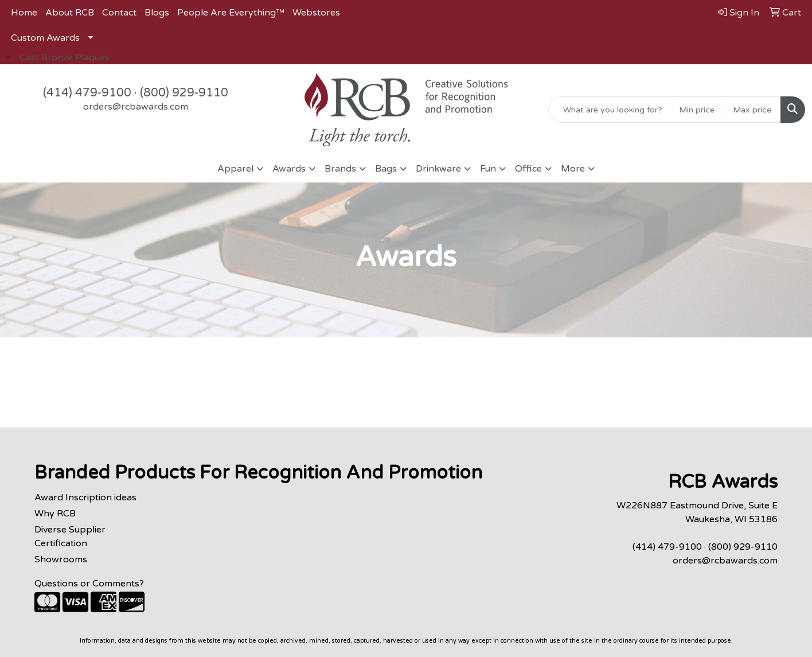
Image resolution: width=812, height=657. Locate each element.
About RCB (70, 13)
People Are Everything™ (231, 13)
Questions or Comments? (89, 584)
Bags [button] (386, 169)
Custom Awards (45, 38)
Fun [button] (488, 169)
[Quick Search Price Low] (700, 110)
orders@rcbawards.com (136, 107)
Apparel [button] (235, 169)
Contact (119, 13)
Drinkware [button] (438, 169)
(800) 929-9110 (184, 93)
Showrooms (61, 559)
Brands (340, 169)
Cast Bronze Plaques (65, 57)
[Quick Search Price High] (754, 110)
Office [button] (528, 169)
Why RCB (55, 514)
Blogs (157, 13)
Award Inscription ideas (85, 497)
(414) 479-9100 (87, 93)
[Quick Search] (611, 110)
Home (24, 13)
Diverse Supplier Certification (70, 537)
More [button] (573, 169)
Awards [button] (289, 169)
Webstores (316, 13)
